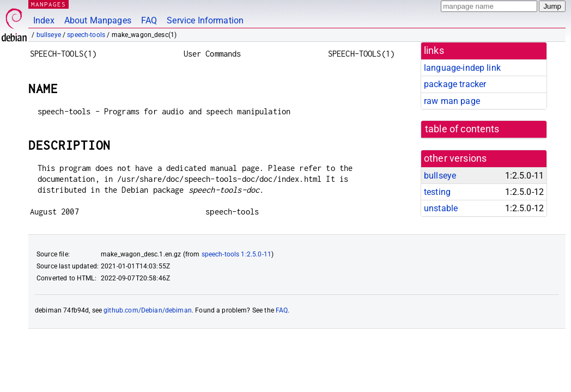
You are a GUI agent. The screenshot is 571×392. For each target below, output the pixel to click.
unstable (441, 208)
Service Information (205, 20)
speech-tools (86, 35)
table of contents (462, 129)
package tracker (455, 84)
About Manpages (98, 20)
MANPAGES (48, 4)
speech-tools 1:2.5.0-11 (236, 254)
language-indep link (462, 68)
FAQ (149, 20)
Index (44, 20)
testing (437, 192)
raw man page (452, 101)
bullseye (49, 35)
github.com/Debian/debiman (148, 310)
